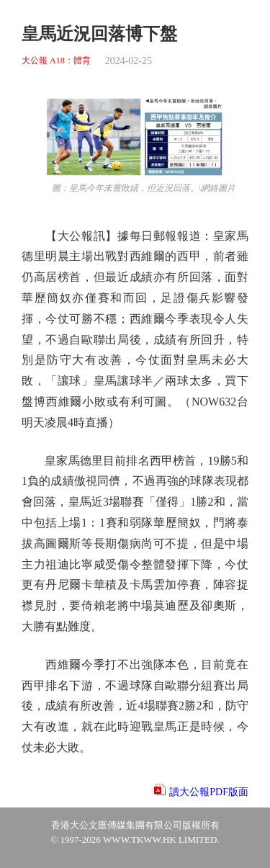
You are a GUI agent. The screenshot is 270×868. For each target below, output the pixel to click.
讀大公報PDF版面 (209, 792)
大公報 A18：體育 (56, 61)
